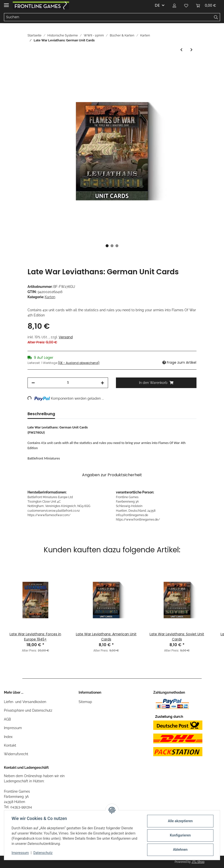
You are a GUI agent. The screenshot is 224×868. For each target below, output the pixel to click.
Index (8, 737)
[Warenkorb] (206, 5)
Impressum (13, 728)
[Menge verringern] (33, 383)
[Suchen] (108, 17)
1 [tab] (107, 246)
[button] (174, 5)
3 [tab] (117, 246)
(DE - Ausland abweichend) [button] (79, 363)
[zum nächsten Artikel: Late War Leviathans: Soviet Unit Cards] (191, 50)
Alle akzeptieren (180, 821)
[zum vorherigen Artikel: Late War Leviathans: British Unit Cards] (181, 50)
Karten (50, 297)
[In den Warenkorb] (31, 64)
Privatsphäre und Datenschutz (28, 710)
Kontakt (10, 745)
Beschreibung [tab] (41, 414)
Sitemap (85, 702)
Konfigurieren (180, 835)
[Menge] (68, 383)
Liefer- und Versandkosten (25, 702)
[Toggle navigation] (6, 3)
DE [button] (157, 5)
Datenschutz (43, 853)
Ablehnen (180, 850)
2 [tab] (112, 246)
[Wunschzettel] (186, 5)
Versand (66, 337)
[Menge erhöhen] (102, 383)
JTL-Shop (198, 862)
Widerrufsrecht (16, 754)
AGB (7, 719)
